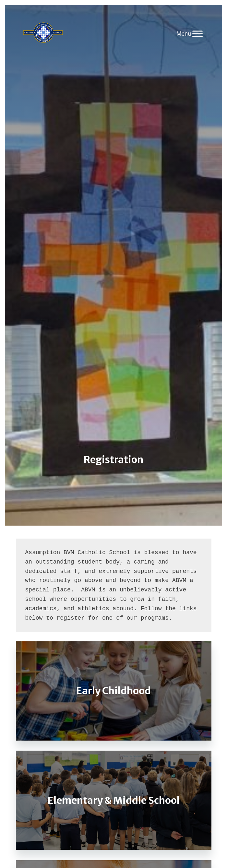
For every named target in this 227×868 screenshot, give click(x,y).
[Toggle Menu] (197, 34)
